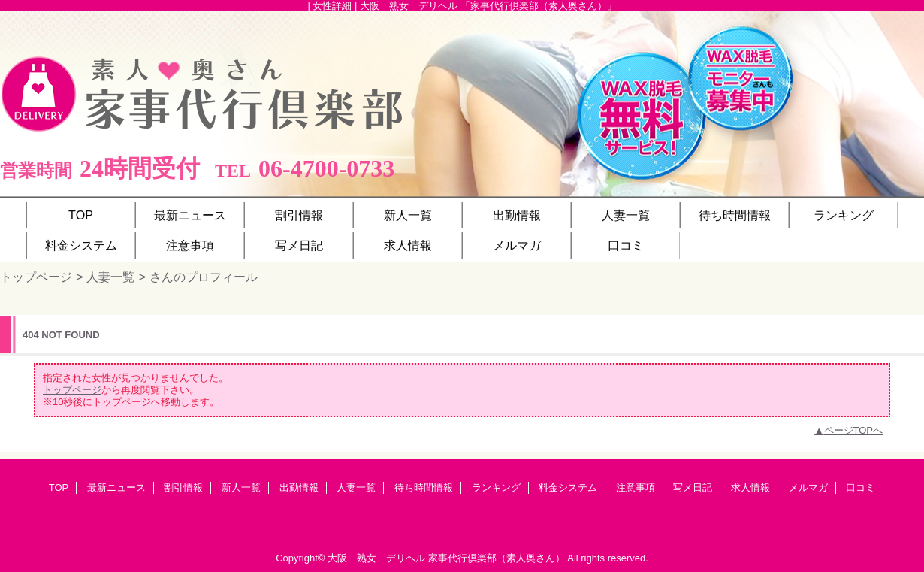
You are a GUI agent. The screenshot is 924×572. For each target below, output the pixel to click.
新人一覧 (241, 487)
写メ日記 (693, 487)
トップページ (36, 277)
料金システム (568, 487)
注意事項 (636, 487)
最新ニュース (116, 487)
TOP (81, 215)
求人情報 (750, 487)
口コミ (861, 487)
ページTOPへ (854, 430)
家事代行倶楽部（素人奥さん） (497, 558)
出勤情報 (299, 487)
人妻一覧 (110, 277)
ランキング (496, 487)
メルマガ (808, 487)
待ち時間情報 (424, 487)
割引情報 (183, 487)
